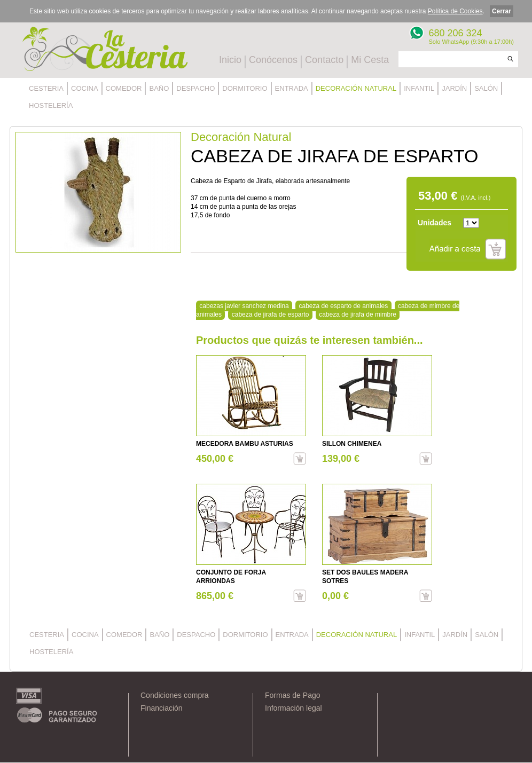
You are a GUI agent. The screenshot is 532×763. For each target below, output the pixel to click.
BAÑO (159, 88)
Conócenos (273, 60)
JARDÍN (454, 88)
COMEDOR (124, 88)
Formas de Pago (293, 695)
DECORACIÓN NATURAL (356, 88)
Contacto (324, 60)
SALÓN (486, 88)
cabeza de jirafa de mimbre (358, 314)
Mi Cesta (370, 60)
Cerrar (502, 11)
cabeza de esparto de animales (343, 306)
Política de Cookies (455, 11)
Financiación (162, 708)
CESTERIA (46, 88)
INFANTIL (419, 88)
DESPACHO (195, 88)
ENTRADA (292, 88)
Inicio (230, 60)
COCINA (85, 88)
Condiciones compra (175, 695)
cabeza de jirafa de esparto (271, 314)
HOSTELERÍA (51, 105)
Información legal (294, 708)
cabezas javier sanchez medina (244, 306)
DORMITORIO (245, 88)
